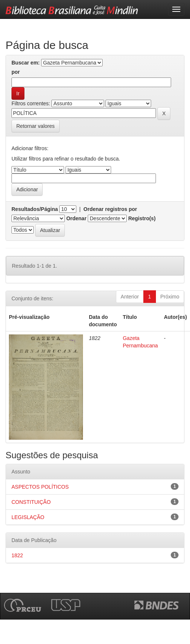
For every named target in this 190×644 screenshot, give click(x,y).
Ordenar (76, 218)
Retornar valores (36, 126)
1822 (17, 555)
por (16, 72)
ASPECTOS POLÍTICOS (40, 487)
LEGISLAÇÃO (28, 517)
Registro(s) (142, 218)
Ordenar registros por (110, 209)
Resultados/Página (35, 209)
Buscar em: (26, 63)
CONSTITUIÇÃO (31, 502)
